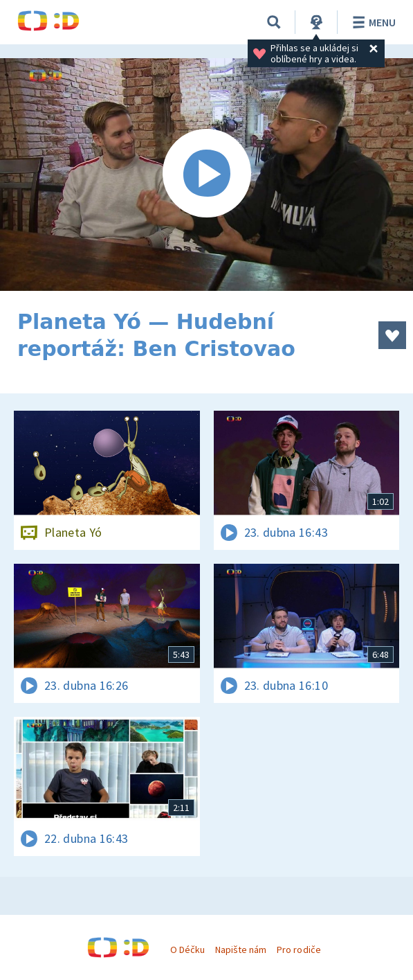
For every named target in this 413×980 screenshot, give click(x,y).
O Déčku (187, 950)
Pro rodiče (299, 950)
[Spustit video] (206, 175)
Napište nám (241, 950)
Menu (372, 22)
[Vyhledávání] (274, 22)
